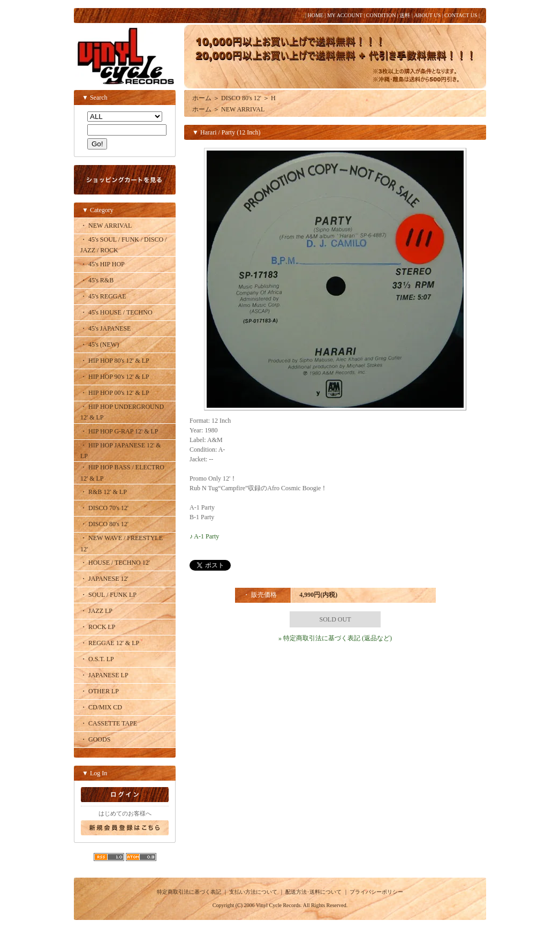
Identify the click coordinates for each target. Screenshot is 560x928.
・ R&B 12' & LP (104, 492)
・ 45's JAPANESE (105, 328)
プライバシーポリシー (376, 892)
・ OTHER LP (100, 691)
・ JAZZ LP (96, 611)
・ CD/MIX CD (101, 707)
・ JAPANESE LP (104, 675)
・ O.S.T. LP (97, 659)
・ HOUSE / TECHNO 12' (115, 563)
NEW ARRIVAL (243, 109)
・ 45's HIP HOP (103, 264)
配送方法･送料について (313, 892)
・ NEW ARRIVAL (106, 226)
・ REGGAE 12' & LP (110, 643)
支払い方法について (253, 892)
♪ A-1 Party (204, 536)
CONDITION (381, 15)
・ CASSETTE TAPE (109, 723)
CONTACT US (461, 15)
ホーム (202, 98)
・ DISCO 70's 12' (104, 508)
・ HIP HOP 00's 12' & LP (115, 393)
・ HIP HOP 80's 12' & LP (115, 361)
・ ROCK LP (98, 627)
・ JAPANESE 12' (104, 579)
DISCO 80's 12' (241, 98)
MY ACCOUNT (345, 15)
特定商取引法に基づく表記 (189, 892)
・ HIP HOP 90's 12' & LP (115, 377)
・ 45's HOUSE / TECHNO (116, 312)
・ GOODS (95, 739)
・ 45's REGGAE (103, 296)
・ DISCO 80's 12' (104, 524)
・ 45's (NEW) (100, 345)
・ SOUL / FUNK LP (108, 595)
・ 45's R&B (97, 280)
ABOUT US (427, 15)
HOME (315, 15)
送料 (405, 15)
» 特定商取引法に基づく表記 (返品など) (335, 638)
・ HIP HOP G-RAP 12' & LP (119, 431)
